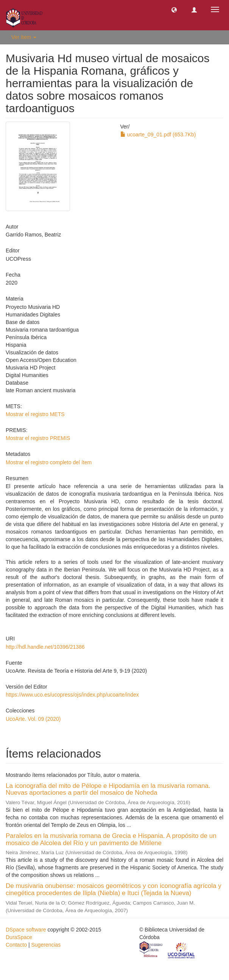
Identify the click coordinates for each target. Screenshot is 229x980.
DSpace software (26, 930)
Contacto (16, 945)
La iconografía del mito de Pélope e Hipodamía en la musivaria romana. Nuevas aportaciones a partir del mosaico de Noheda (108, 789)
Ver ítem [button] (24, 37)
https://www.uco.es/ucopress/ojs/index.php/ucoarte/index (72, 695)
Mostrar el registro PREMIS (38, 438)
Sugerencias (46, 945)
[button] (174, 9)
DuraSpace (19, 937)
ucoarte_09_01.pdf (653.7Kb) (158, 135)
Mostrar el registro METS (35, 414)
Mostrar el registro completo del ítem (49, 462)
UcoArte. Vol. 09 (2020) (33, 719)
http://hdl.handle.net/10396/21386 (45, 647)
